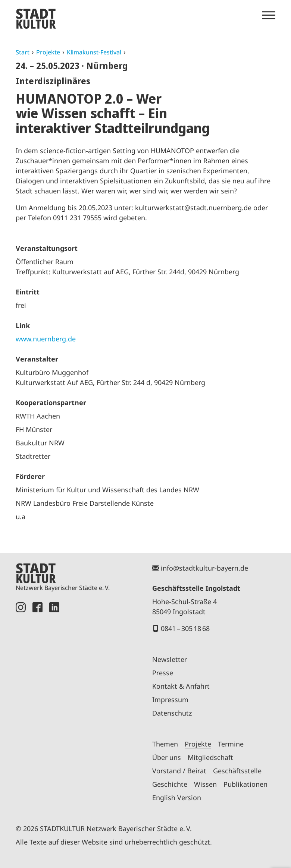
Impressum (170, 700)
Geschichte (170, 784)
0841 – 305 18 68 (185, 628)
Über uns (167, 757)
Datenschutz (172, 713)
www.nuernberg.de (46, 339)
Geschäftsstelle (237, 771)
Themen (165, 744)
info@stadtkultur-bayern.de (204, 568)
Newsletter (170, 659)
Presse (163, 673)
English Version (177, 798)
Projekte (48, 52)
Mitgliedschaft (210, 757)
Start (23, 52)
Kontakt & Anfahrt (181, 686)
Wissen (205, 784)
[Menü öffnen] (269, 15)
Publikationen (245, 784)
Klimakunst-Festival (94, 52)
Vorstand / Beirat (179, 771)
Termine (231, 744)
